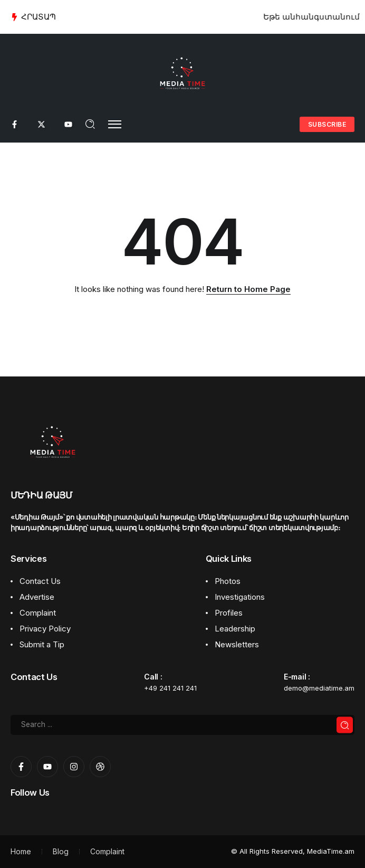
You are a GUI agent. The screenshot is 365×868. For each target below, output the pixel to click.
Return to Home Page (248, 289)
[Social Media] (15, 124)
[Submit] (345, 725)
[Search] (182, 725)
